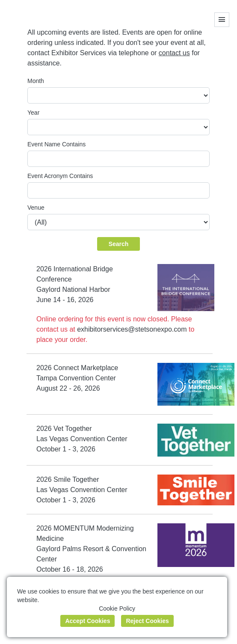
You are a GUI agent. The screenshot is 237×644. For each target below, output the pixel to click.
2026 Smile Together (68, 479)
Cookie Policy (117, 608)
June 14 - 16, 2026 (65, 300)
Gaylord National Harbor (73, 289)
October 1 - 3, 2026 (66, 449)
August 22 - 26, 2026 (68, 388)
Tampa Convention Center (76, 378)
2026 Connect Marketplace (77, 368)
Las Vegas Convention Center (82, 439)
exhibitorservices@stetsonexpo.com (132, 329)
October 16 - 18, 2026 (70, 569)
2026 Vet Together (64, 429)
